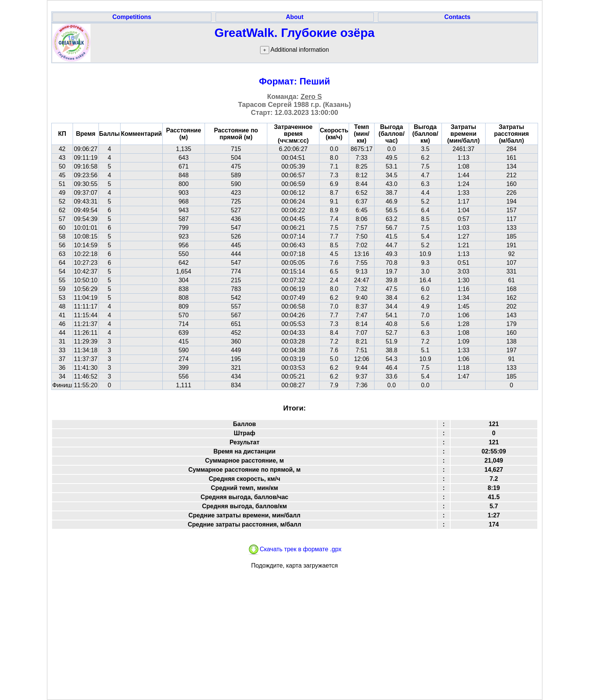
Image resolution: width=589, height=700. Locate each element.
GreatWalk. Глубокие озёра (294, 33)
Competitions (132, 17)
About (295, 17)
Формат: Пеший (294, 81)
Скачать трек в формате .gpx (294, 549)
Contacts (457, 17)
